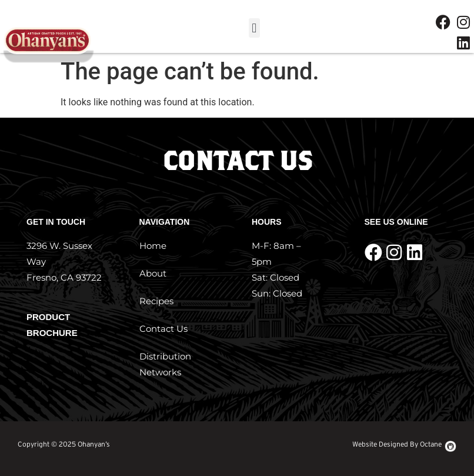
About (153, 273)
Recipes (156, 301)
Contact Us (163, 329)
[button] (254, 28)
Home (153, 246)
